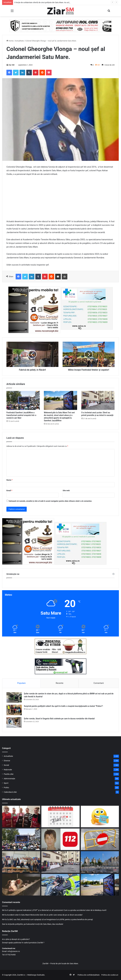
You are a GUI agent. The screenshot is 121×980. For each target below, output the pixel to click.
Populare (21, 683)
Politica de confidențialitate (89, 975)
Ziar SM (11, 65)
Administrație (9, 778)
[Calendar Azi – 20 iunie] (60, 817)
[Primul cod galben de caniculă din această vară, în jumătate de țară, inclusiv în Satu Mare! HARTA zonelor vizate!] (100, 862)
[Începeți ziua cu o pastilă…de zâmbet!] (100, 817)
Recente (60, 683)
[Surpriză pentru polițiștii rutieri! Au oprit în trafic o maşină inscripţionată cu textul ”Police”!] (14, 710)
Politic (6, 787)
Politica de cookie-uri (110, 975)
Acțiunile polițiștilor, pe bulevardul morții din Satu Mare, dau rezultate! (35, 924)
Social (6, 765)
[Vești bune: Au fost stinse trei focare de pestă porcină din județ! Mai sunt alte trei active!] (21, 885)
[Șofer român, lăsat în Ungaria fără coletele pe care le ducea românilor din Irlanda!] (14, 722)
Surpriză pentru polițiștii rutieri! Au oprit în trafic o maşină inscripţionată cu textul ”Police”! (63, 706)
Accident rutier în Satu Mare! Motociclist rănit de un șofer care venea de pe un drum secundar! (45, 915)
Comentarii (99, 683)
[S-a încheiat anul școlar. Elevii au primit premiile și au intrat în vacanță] (98, 400)
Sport (6, 783)
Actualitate (19, 41)
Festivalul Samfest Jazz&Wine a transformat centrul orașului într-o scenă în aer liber (21, 415)
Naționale (8, 770)
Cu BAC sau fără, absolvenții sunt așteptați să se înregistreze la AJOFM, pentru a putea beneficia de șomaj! (50, 919)
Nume (10, 480)
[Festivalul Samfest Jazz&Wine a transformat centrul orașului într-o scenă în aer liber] (23, 400)
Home (10, 41)
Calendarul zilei (10, 792)
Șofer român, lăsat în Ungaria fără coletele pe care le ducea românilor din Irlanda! (59, 719)
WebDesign (32, 975)
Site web (66, 490)
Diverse (7, 761)
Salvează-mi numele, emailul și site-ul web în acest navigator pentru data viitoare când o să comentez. (50, 501)
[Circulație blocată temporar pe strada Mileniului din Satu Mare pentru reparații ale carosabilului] (100, 839)
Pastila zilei (9, 774)
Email (9, 490)
